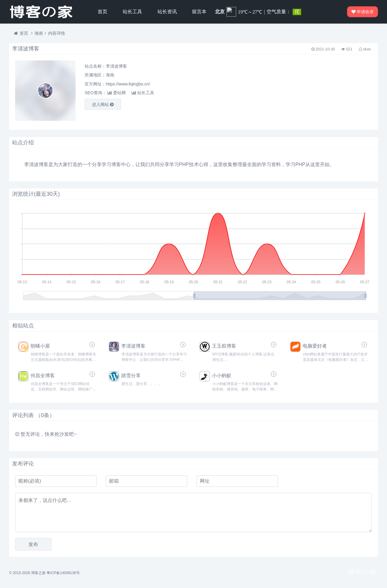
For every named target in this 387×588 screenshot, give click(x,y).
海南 (39, 33)
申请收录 (363, 12)
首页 (102, 12)
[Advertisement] (314, 91)
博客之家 (38, 573)
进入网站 (103, 104)
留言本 (199, 12)
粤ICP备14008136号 (63, 573)
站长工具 (132, 12)
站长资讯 (167, 12)
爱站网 (117, 93)
